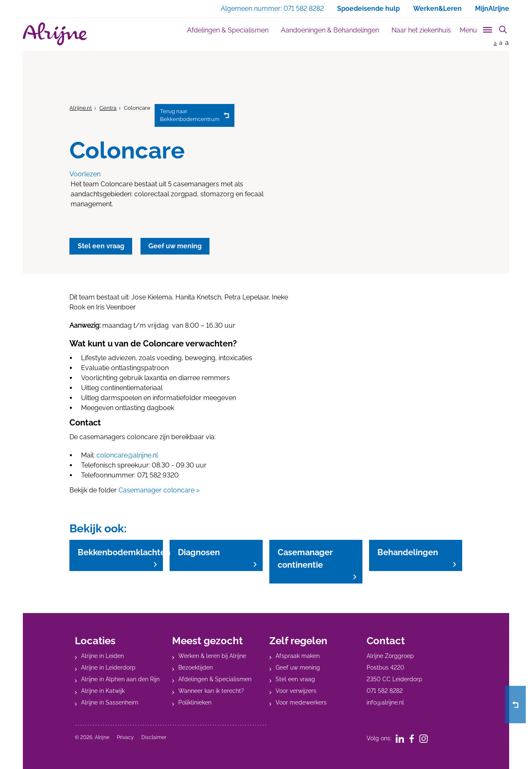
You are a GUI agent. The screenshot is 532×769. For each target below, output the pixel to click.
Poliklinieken (195, 702)
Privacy (125, 737)
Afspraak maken (298, 655)
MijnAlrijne (492, 9)
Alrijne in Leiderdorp (108, 667)
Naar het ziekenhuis (421, 30)
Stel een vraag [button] (101, 246)
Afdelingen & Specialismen (228, 30)
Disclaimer (154, 737)
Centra (108, 108)
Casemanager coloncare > (159, 490)
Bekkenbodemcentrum (190, 115)
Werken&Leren (437, 9)
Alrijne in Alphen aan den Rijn (120, 679)
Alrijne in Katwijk (103, 690)
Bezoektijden (196, 667)
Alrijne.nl (81, 108)
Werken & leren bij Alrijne (212, 655)
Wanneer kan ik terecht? (211, 690)
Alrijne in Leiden (102, 655)
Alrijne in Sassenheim (110, 702)
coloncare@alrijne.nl (127, 455)
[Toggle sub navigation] (477, 28)
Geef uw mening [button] (176, 246)
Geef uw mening (298, 667)
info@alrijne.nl (385, 702)
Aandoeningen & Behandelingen (330, 30)
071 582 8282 (385, 690)
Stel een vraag (295, 679)
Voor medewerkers (301, 702)
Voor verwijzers (296, 690)
